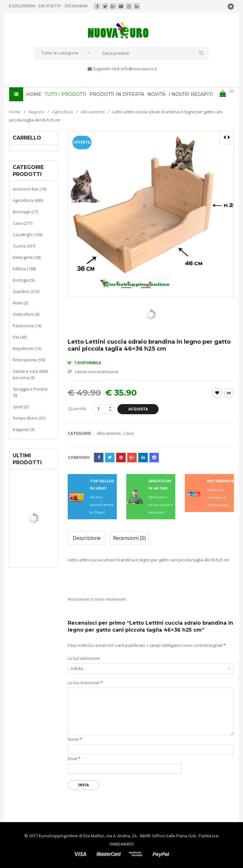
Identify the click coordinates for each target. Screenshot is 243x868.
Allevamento (93, 112)
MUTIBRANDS (220, 481)
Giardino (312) (26, 291)
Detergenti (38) (27, 257)
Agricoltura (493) (28, 200)
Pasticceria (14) (27, 326)
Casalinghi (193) (28, 234)
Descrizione (87, 538)
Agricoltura (62, 112)
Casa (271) (22, 223)
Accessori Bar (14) (29, 189)
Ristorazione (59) (29, 360)
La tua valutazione (84, 658)
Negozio (36, 112)
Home (15, 112)
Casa (129, 433)
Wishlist (217, 393)
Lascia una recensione (97, 372)
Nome (75, 739)
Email (74, 759)
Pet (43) (20, 337)
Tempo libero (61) (29, 418)
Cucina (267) (24, 246)
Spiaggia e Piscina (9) (30, 392)
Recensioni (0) (129, 538)
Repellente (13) (27, 348)
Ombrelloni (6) (26, 314)
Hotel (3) (20, 303)
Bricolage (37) (25, 212)
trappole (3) (24, 429)
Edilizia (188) (24, 269)
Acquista (138, 409)
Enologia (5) (24, 280)
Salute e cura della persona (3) (31, 374)
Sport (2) (21, 407)
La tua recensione (85, 683)
